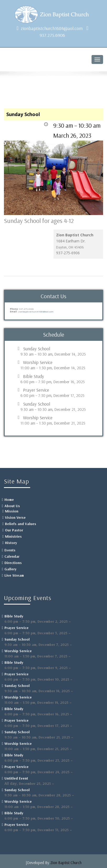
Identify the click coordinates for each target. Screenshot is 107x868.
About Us (12, 506)
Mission (12, 511)
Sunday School (37, 349)
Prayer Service (36, 390)
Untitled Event (16, 778)
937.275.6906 (52, 35)
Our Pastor (14, 530)
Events (10, 550)
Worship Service (38, 362)
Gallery (10, 569)
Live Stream (14, 575)
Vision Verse (15, 517)
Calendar (12, 556)
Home (9, 500)
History (11, 543)
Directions (13, 563)
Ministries (13, 536)
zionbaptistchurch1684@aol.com (52, 28)
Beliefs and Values (21, 524)
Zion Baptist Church (66, 863)
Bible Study (34, 376)
